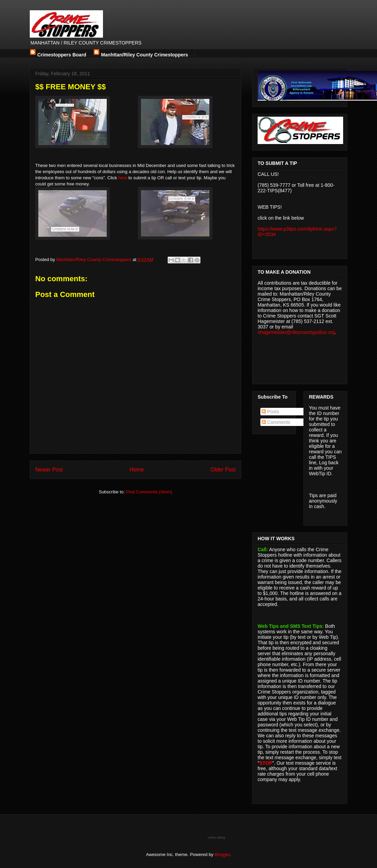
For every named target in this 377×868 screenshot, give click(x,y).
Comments (276, 422)
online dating (216, 838)
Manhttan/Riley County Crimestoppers (144, 54)
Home (137, 470)
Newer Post (49, 470)
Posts (270, 412)
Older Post (223, 470)
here (123, 178)
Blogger (222, 854)
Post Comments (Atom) (149, 492)
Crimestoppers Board (62, 54)
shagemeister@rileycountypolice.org (296, 332)
